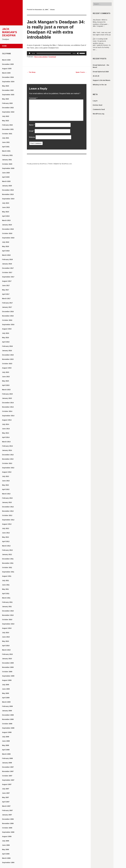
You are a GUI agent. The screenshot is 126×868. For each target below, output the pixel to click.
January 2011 (7, 607)
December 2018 (8, 229)
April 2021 (6, 147)
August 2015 (7, 368)
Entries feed (97, 105)
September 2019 (8, 199)
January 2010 (7, 659)
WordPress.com (69, 164)
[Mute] (78, 53)
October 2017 (7, 272)
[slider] (54, 53)
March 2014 (6, 442)
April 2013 (6, 489)
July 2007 (6, 789)
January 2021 (7, 160)
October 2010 (7, 620)
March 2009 (6, 702)
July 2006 (6, 841)
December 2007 (8, 767)
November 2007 (8, 771)
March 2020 (6, 181)
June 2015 (6, 377)
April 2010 (6, 646)
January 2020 (7, 186)
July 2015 (6, 372)
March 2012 (6, 546)
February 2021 (7, 155)
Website (32, 137)
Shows (54, 10)
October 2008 (7, 724)
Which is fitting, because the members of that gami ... (101, 22)
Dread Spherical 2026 (101, 72)
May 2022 (5, 121)
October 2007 (7, 776)
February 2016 (7, 346)
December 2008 (8, 715)
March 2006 (6, 858)
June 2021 (6, 142)
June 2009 (6, 689)
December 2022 (8, 108)
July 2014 (6, 424)
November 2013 (8, 459)
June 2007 (6, 793)
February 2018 (7, 259)
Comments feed (99, 109)
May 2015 (5, 381)
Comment (33, 98)
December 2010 (8, 611)
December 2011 (8, 559)
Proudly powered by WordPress (38, 164)
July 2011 (5, 581)
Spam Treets (81, 72)
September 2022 (8, 112)
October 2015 (7, 364)
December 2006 (8, 819)
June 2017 (6, 285)
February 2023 (7, 103)
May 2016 (5, 338)
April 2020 (6, 177)
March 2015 (6, 390)
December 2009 (8, 663)
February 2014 (7, 446)
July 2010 (6, 633)
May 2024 (5, 86)
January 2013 (7, 502)
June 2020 (6, 173)
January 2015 (7, 398)
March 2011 (6, 598)
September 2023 (8, 95)
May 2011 (5, 589)
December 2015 (8, 355)
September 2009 (8, 676)
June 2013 (6, 481)
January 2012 (7, 554)
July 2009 (6, 685)
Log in (95, 101)
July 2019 (6, 203)
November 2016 (8, 316)
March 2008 (6, 754)
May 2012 (5, 537)
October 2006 (7, 828)
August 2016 (7, 329)
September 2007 (8, 780)
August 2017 (7, 281)
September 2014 (8, 416)
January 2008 (7, 763)
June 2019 (6, 207)
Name (32, 125)
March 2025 (6, 73)
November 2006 (8, 823)
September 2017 (8, 277)
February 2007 (7, 810)
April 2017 (6, 294)
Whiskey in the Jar (100, 85)
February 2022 (7, 125)
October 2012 (7, 515)
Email (32, 131)
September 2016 (8, 325)
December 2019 (8, 190)
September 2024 (8, 82)
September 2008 (8, 728)
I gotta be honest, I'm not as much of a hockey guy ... (102, 47)
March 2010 (6, 650)
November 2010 (8, 615)
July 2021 (6, 138)
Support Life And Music (102, 80)
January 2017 (7, 307)
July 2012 (6, 528)
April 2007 (6, 802)
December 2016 (8, 312)
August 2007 (7, 784)
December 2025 (8, 64)
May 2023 (5, 99)
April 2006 (6, 854)
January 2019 (7, 225)
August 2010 (7, 628)
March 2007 (6, 806)
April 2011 (6, 594)
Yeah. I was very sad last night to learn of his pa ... (102, 35)
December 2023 (8, 90)
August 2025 (7, 69)
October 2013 (7, 463)
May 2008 (5, 745)
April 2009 (6, 698)
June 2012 (6, 533)
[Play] (30, 53)
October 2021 (7, 134)
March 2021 (6, 151)
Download (54, 57)
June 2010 (6, 637)
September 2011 (8, 572)
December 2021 (8, 129)
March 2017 (6, 299)
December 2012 (8, 507)
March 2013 (6, 494)
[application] (57, 53)
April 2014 (6, 437)
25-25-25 (96, 76)
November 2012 (8, 511)
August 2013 (7, 472)
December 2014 (8, 403)
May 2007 (5, 797)
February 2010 (7, 654)
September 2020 (8, 168)
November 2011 (8, 563)
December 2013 (8, 455)
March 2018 (6, 255)
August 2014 (7, 420)
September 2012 (8, 520)
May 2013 (5, 485)
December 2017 (8, 268)
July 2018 (6, 242)
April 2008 (6, 750)
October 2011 (7, 567)
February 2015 (7, 394)
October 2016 (7, 320)
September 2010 (8, 624)
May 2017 (5, 290)
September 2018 (8, 238)
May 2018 (5, 246)
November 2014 (8, 407)
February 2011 (7, 602)
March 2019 (6, 220)
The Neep (31, 72)
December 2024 (8, 77)
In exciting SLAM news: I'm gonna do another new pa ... (100, 41)
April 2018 (6, 251)
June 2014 (6, 429)
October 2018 (7, 233)
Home (4, 46)
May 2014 (5, 433)
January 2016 (7, 351)
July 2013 (6, 476)
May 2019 (5, 212)
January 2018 (7, 264)
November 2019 (8, 194)
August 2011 (7, 576)
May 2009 (5, 693)
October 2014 (7, 411)
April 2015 (6, 385)
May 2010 (5, 641)
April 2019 (6, 216)
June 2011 (6, 585)
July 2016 (6, 333)
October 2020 (7, 164)
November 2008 (8, 719)
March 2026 (6, 60)
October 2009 (7, 672)
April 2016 (6, 342)
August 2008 (7, 732)
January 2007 (7, 815)
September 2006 (8, 832)
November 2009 (8, 667)
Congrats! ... (101, 26)
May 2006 (5, 849)
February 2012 (7, 550)
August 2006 (7, 836)
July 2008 (6, 737)
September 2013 (8, 468)
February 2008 (7, 758)
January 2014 (7, 450)
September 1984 (8, 862)
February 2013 (7, 498)
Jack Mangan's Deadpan (10, 32)
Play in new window (41, 57)
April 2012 (6, 541)
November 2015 (8, 359)
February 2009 (7, 706)
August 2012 (7, 524)
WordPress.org (98, 114)
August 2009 (7, 680)
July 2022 (6, 116)
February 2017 (7, 303)
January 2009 (7, 711)
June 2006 (6, 845)
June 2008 (6, 741)
